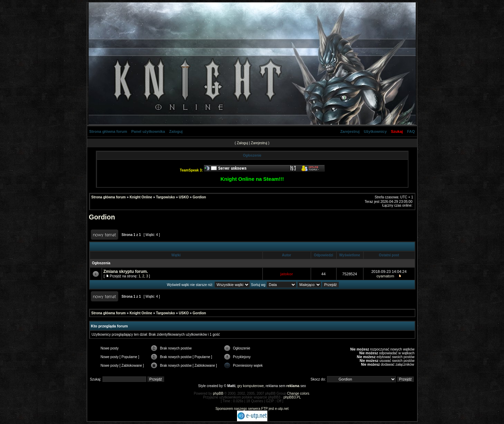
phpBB (218, 393)
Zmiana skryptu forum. (126, 272)
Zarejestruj (350, 131)
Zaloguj (176, 131)
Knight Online (141, 197)
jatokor (287, 274)
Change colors (298, 393)
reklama (293, 386)
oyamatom (385, 276)
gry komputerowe (251, 386)
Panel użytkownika (148, 131)
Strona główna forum (108, 131)
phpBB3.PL (292, 397)
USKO (184, 197)
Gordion (199, 197)
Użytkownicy (375, 131)
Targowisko (165, 197)
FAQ (411, 131)
